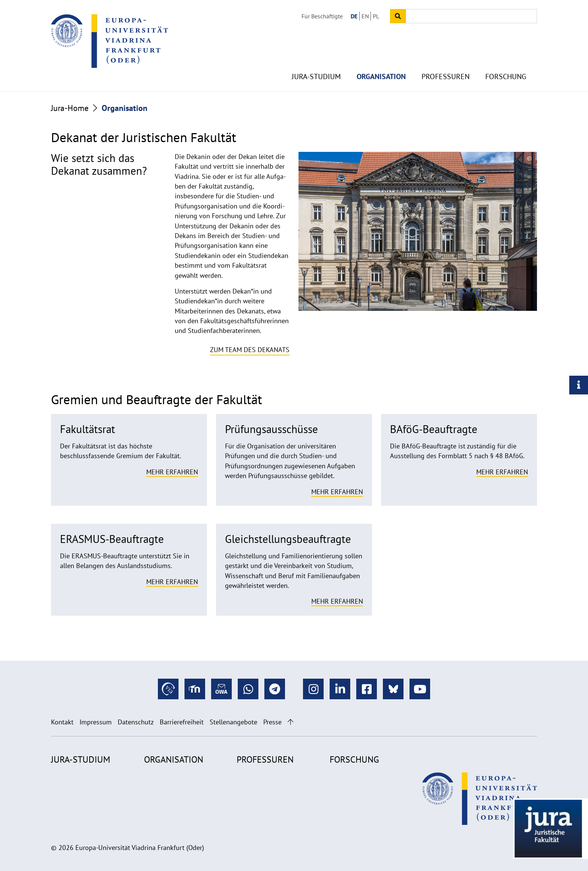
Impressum (96, 722)
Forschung (506, 67)
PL (376, 16)
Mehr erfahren (172, 472)
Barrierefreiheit (182, 722)
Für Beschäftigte (322, 16)
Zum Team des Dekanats (250, 350)
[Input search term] (471, 16)
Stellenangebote (233, 722)
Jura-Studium (316, 67)
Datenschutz (136, 722)
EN (365, 16)
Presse (272, 722)
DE (354, 16)
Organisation (381, 67)
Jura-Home (70, 108)
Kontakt (62, 722)
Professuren (445, 67)
